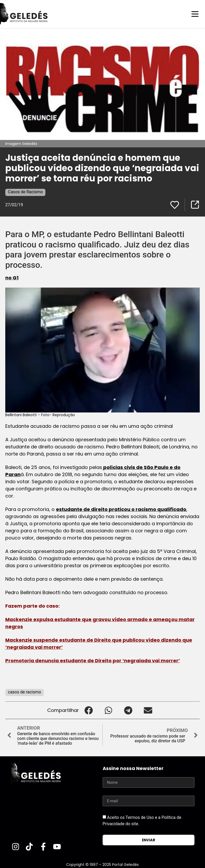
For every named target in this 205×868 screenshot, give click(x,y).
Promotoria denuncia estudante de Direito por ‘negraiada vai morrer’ (93, 660)
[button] (89, 710)
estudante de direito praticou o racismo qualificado (121, 509)
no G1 (12, 277)
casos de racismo (25, 692)
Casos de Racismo (25, 192)
